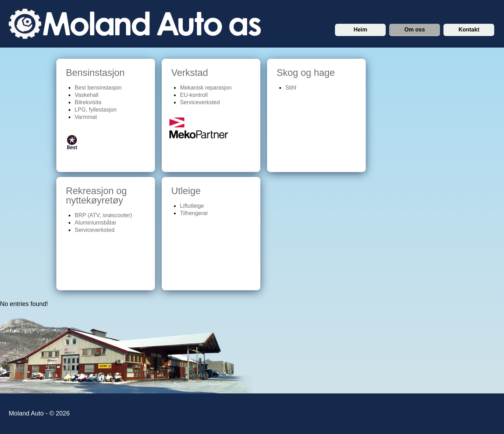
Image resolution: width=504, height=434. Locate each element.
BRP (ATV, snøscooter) (103, 215)
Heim (360, 30)
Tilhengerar (194, 213)
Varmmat (86, 117)
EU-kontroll (194, 95)
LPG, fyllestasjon (96, 110)
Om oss (415, 30)
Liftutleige (192, 206)
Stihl (291, 88)
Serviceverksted (200, 102)
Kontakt (469, 30)
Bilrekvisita (88, 102)
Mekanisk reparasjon (206, 88)
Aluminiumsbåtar (95, 223)
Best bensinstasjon (98, 88)
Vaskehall (86, 95)
